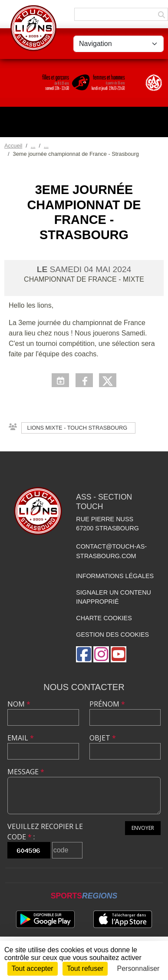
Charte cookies (104, 618)
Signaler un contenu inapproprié (114, 597)
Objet (103, 738)
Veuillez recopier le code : (45, 832)
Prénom (107, 704)
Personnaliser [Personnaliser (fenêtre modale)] (138, 968)
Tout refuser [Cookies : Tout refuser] (85, 968)
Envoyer (143, 828)
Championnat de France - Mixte (84, 279)
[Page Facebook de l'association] (84, 654)
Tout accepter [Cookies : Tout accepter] (33, 968)
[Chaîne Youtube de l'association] (119, 654)
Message (26, 772)
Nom (19, 704)
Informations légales (115, 576)
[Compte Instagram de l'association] (101, 654)
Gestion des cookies (112, 635)
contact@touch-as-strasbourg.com (111, 551)
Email (21, 738)
